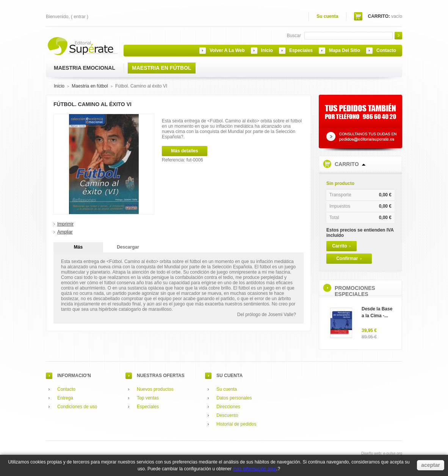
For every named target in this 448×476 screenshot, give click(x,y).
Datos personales (234, 398)
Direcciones (228, 407)
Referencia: (174, 160)
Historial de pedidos (236, 424)
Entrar (79, 17)
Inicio (59, 86)
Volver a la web (227, 50)
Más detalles (184, 151)
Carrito (347, 164)
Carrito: (379, 16)
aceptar (431, 465)
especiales (301, 50)
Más (78, 247)
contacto (386, 50)
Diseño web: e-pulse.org (382, 453)
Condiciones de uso (77, 407)
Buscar (294, 36)
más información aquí (255, 469)
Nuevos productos (155, 389)
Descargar (128, 247)
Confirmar (349, 258)
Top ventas (148, 398)
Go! (398, 36)
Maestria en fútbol (90, 86)
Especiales (148, 407)
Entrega (65, 398)
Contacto (66, 389)
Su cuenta (327, 16)
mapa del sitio (345, 50)
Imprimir (65, 224)
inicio (267, 50)
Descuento (227, 415)
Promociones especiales (355, 291)
